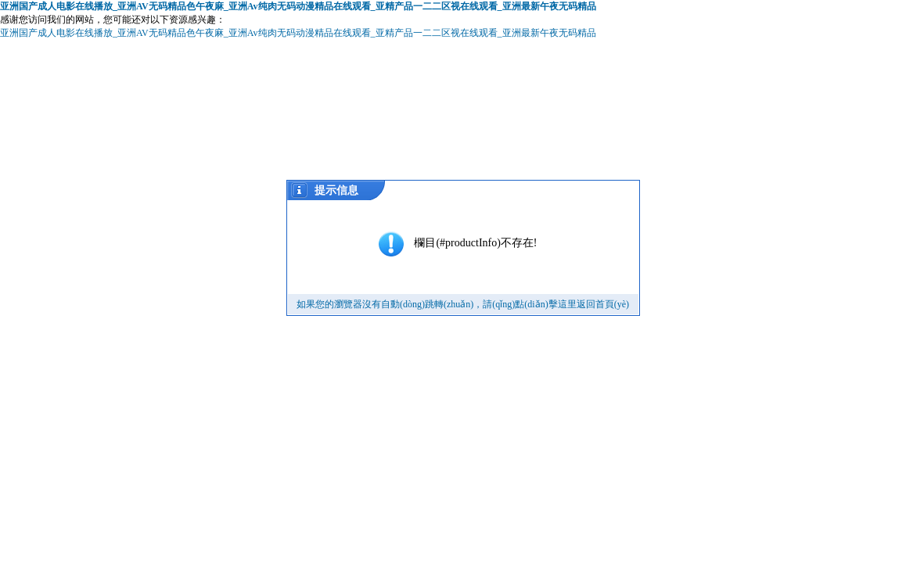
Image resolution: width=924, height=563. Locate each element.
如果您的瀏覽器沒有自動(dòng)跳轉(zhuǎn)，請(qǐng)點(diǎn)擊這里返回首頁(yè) (463, 304)
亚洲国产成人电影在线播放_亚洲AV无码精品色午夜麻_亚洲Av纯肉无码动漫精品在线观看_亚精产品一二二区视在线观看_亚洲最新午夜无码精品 (298, 6)
